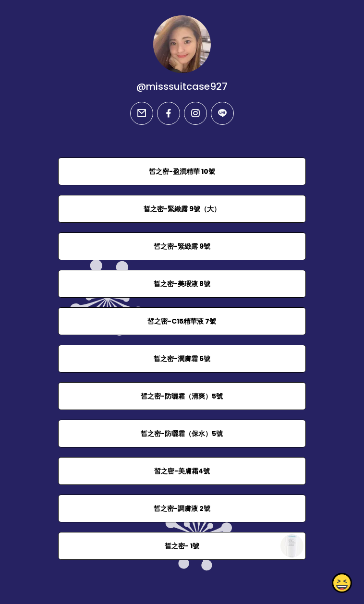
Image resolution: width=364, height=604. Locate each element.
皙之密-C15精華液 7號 (182, 321)
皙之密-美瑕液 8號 (182, 284)
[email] (142, 113)
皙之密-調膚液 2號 (182, 508)
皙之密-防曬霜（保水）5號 (182, 434)
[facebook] (169, 113)
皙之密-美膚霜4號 (182, 471)
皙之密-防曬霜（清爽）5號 (182, 396)
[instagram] (195, 113)
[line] (222, 113)
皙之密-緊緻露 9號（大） (182, 209)
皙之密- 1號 (182, 546)
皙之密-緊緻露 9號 (182, 246)
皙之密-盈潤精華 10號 (182, 171)
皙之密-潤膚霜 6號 (182, 359)
